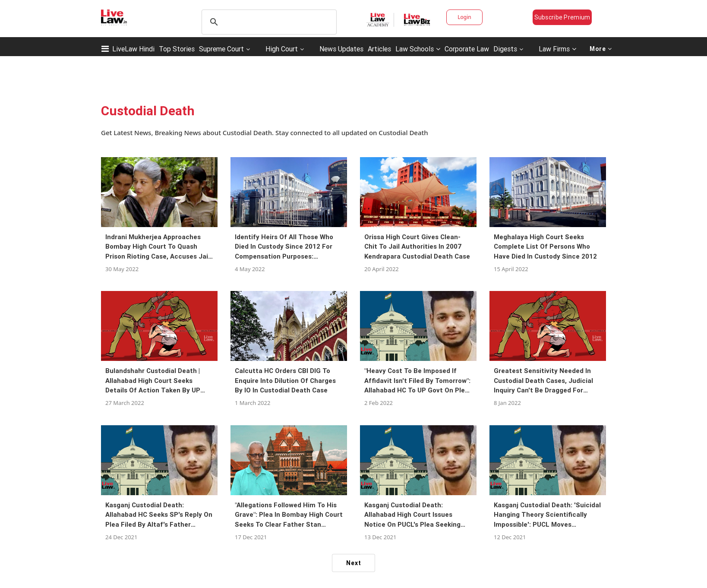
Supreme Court (221, 49)
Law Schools (418, 49)
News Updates (341, 49)
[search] (268, 22)
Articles (379, 49)
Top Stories (177, 49)
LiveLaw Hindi (133, 49)
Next (354, 563)
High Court (282, 49)
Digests (505, 49)
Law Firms (557, 49)
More (601, 49)
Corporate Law (467, 49)
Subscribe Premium (562, 17)
